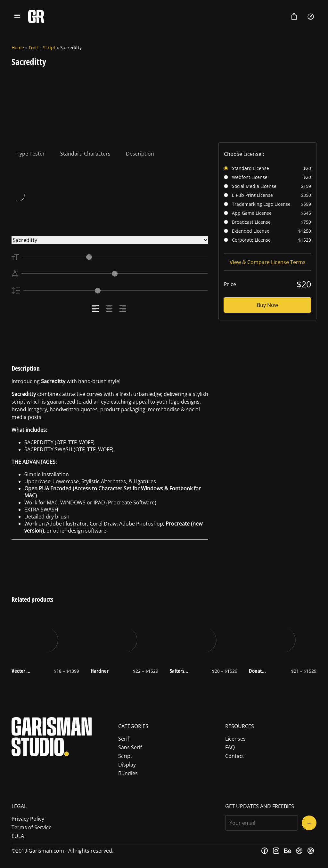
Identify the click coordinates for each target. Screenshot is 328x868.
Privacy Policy (28, 819)
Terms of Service (32, 827)
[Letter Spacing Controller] (115, 273)
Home (18, 48)
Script (49, 48)
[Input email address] (262, 823)
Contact (235, 756)
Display (127, 765)
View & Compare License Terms (268, 262)
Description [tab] (140, 154)
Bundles (128, 773)
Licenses (235, 739)
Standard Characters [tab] (85, 154)
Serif (124, 739)
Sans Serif (130, 747)
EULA (18, 836)
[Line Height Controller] (115, 290)
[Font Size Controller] (115, 257)
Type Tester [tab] (31, 154)
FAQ (230, 747)
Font (33, 48)
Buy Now (267, 305)
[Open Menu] (17, 17)
